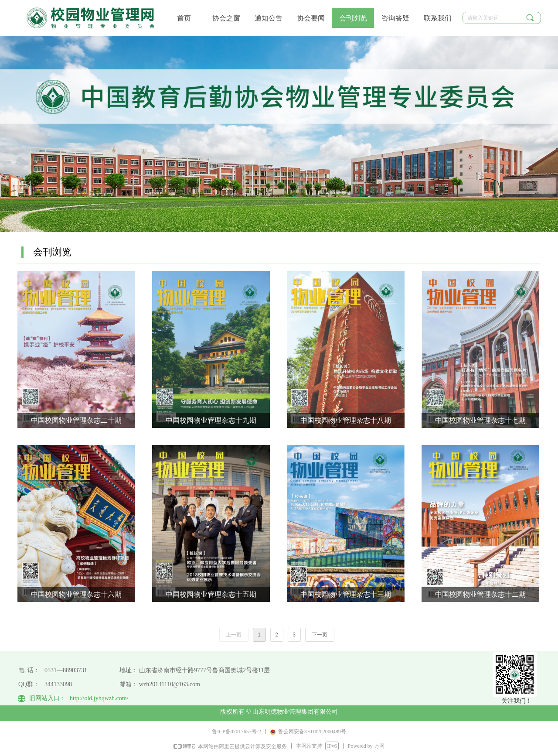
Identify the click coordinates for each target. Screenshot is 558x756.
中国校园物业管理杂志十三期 (346, 594)
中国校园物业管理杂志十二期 (480, 594)
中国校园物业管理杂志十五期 (211, 594)
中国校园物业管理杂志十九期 (211, 420)
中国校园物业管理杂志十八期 (346, 420)
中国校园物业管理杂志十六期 (76, 594)
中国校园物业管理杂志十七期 (480, 420)
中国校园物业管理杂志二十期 (76, 420)
